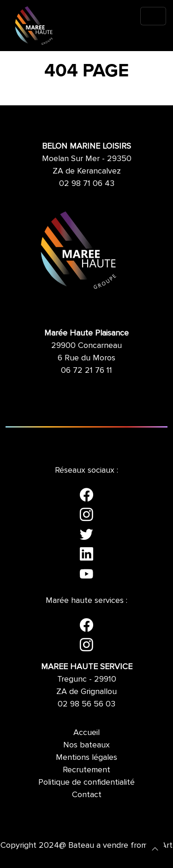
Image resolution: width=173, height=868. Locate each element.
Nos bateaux (86, 745)
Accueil (86, 732)
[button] (155, 848)
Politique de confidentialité (86, 782)
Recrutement (86, 770)
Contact (87, 794)
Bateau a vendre (98, 845)
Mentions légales (86, 757)
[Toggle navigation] (153, 16)
